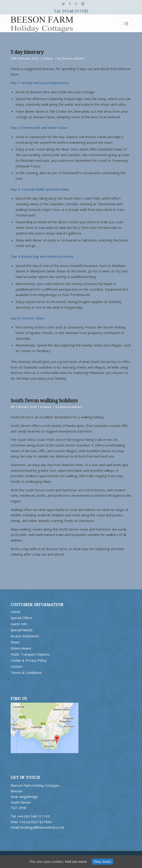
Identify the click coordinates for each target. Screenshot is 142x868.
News (49, 58)
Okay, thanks (103, 862)
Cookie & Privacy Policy (29, 660)
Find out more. (76, 861)
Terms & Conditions (26, 672)
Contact (17, 666)
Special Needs (22, 630)
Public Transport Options (30, 654)
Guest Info (19, 624)
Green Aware (21, 648)
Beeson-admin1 (73, 58)
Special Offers (21, 618)
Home (15, 612)
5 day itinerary (27, 52)
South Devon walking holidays (44, 401)
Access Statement (25, 636)
